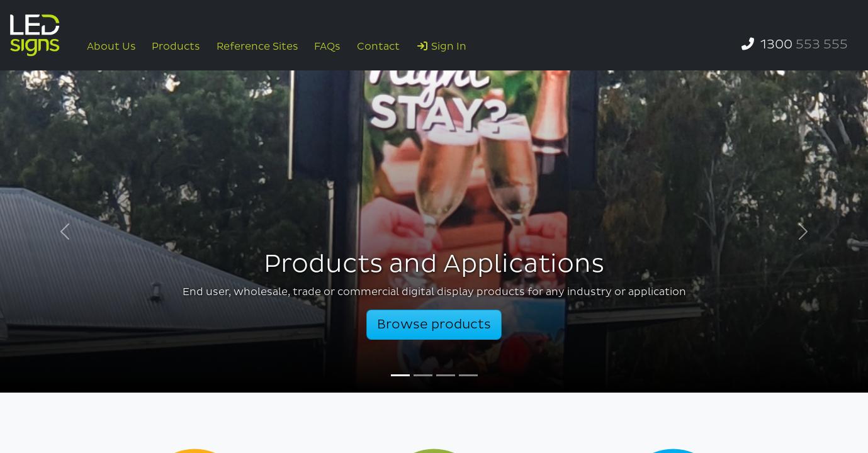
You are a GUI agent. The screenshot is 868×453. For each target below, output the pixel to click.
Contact (378, 47)
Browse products (434, 325)
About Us (111, 47)
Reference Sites (257, 47)
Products (176, 47)
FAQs (327, 47)
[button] (65, 232)
